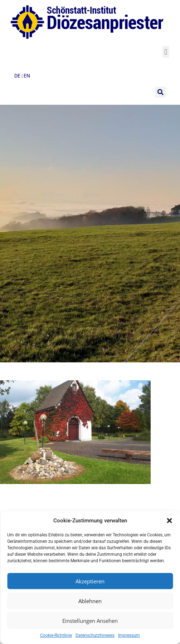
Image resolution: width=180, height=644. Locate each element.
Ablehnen (90, 601)
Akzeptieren (90, 581)
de (18, 76)
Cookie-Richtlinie (56, 635)
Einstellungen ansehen (90, 621)
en (27, 76)
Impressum (129, 635)
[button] (169, 521)
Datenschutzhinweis (95, 635)
